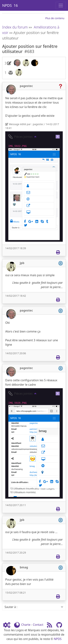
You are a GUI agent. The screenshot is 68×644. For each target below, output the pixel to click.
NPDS (58, 639)
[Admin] (8, 625)
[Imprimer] (58, 252)
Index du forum (15, 27)
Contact (38, 625)
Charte (26, 625)
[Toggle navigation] (61, 5)
